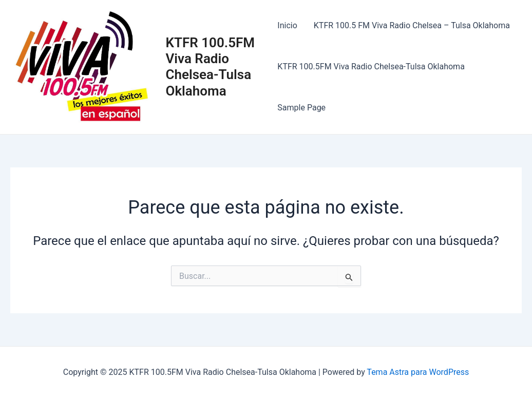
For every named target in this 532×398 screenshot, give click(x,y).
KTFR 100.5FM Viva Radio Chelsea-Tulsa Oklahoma (210, 67)
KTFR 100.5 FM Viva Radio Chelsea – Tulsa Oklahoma (412, 25)
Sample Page (301, 108)
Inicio (287, 25)
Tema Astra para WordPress (418, 372)
